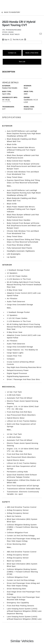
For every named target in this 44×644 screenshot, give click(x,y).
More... (10, 186)
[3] (9, 100)
